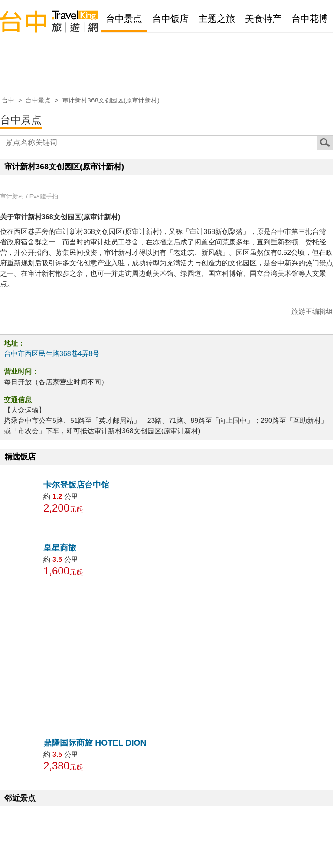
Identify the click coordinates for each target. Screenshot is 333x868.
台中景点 (124, 18)
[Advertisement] (166, 656)
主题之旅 (217, 18)
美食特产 (263, 18)
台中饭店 (170, 18)
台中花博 (310, 18)
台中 (8, 100)
